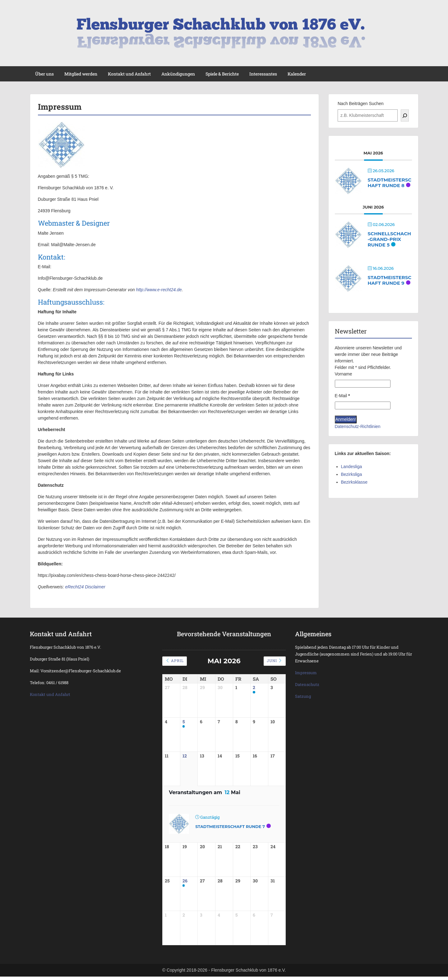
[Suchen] (405, 115)
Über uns (44, 74)
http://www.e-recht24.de (159, 290)
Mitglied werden (81, 74)
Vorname (344, 374)
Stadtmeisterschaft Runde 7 (230, 826)
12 (185, 756)
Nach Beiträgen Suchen (361, 104)
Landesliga (352, 467)
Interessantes (263, 74)
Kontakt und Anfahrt (129, 74)
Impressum (306, 673)
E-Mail (342, 396)
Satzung (303, 696)
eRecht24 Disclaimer (85, 587)
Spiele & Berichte (222, 74)
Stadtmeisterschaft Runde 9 (390, 280)
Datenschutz (307, 684)
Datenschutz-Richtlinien (358, 426)
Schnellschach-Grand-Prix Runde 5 (390, 239)
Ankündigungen (178, 74)
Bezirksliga (352, 474)
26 (185, 881)
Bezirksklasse (354, 482)
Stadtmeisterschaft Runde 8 (390, 183)
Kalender (297, 74)
